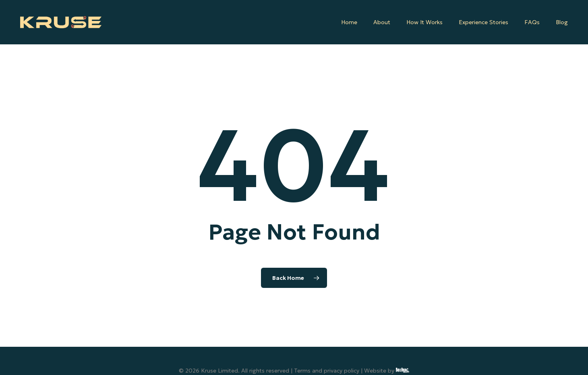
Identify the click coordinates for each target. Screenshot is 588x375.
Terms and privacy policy (327, 371)
